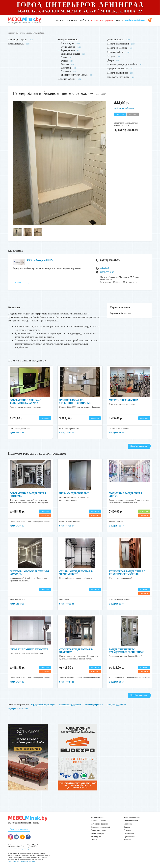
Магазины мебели (98, 821)
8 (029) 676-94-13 (17, 526)
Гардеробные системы (18, 708)
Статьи (94, 840)
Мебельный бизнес (135, 20)
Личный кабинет (131, 821)
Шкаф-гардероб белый (74, 493)
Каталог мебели (97, 818)
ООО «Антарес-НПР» (40, 260)
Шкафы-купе (67, 43)
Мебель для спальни (118, 44)
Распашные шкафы (70, 54)
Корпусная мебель (24, 33)
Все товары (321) (22, 283)
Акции (94, 20)
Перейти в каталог (139, 446)
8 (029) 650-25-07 (67, 526)
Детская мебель (116, 40)
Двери (111, 60)
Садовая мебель (116, 52)
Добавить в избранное (124, 108)
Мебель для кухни (18, 40)
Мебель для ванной (118, 73)
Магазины (72, 20)
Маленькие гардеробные (70, 704)
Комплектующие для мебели (122, 64)
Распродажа (107, 20)
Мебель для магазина (124, 400)
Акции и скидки (98, 833)
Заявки (119, 20)
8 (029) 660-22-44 (67, 604)
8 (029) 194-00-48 (116, 526)
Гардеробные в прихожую (43, 704)
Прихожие (66, 68)
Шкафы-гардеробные (117, 704)
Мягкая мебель (16, 44)
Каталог (60, 20)
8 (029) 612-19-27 (17, 604)
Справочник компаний (100, 827)
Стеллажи (66, 71)
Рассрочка (128, 824)
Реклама (127, 830)
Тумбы (64, 61)
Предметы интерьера (118, 77)
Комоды (65, 64)
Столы (64, 57)
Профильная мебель (118, 69)
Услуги (111, 56)
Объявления (129, 833)
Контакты (128, 840)
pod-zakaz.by (105, 268)
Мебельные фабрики (99, 824)
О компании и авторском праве (20, 849)
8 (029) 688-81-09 (126, 130)
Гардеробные (39, 33)
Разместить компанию (19, 829)
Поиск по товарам (98, 830)
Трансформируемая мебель (74, 75)
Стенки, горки (68, 47)
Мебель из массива (117, 48)
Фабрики (84, 20)
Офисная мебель (66, 79)
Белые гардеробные (94, 704)
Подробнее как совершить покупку (21, 861)
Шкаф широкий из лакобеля (29, 649)
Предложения (130, 836)
